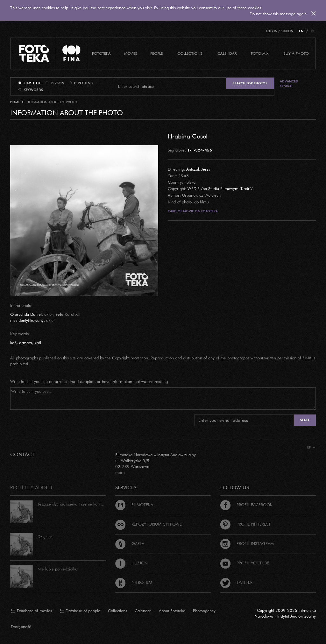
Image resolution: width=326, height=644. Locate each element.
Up (311, 447)
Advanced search (289, 84)
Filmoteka (134, 505)
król (38, 343)
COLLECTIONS (190, 53)
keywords (33, 90)
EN (301, 31)
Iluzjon (131, 563)
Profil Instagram (247, 543)
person (57, 83)
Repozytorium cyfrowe (149, 524)
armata (25, 343)
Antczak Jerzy (198, 169)
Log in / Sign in (280, 31)
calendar (227, 53)
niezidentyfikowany (27, 320)
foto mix (260, 53)
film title (32, 83)
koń (13, 343)
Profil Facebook (246, 505)
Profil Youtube (245, 563)
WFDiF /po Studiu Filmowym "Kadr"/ (220, 188)
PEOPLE (156, 53)
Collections (117, 611)
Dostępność (21, 626)
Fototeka (101, 53)
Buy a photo (296, 53)
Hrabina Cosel (188, 136)
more (120, 472)
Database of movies (31, 611)
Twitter (236, 582)
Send (305, 420)
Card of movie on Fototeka (193, 211)
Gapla (130, 543)
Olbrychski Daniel (26, 314)
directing (84, 83)
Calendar (143, 611)
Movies (131, 53)
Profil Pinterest (245, 524)
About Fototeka (172, 611)
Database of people (80, 611)
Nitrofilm (134, 582)
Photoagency (204, 611)
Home (15, 102)
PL (312, 31)
